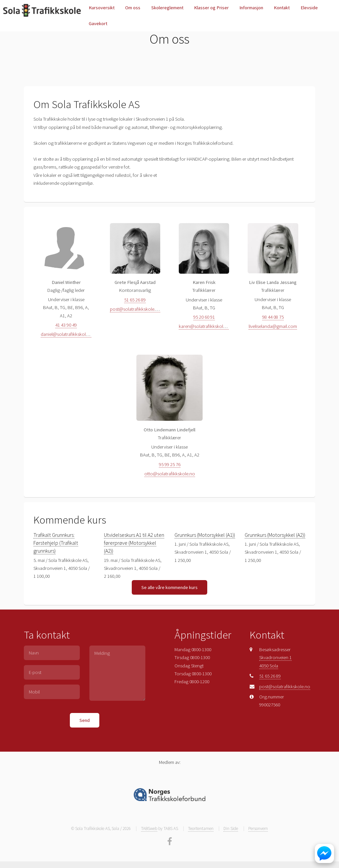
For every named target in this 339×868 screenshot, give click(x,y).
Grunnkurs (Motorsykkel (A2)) (275, 535)
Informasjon (251, 8)
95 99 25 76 (170, 464)
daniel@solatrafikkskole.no (68, 334)
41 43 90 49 (66, 325)
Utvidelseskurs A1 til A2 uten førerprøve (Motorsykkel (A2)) (134, 543)
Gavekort (98, 23)
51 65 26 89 (135, 300)
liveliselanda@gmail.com (273, 326)
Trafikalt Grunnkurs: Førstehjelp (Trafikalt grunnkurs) (56, 543)
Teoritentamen (201, 829)
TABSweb (149, 829)
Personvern (258, 829)
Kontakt (282, 8)
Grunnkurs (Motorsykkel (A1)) (205, 535)
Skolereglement (167, 8)
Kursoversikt (102, 8)
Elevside (309, 8)
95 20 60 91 (204, 317)
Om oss (133, 8)
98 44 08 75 (273, 317)
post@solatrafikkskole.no (135, 309)
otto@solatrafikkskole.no (170, 474)
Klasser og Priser (211, 8)
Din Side (231, 829)
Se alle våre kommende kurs (169, 587)
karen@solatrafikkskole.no (205, 326)
